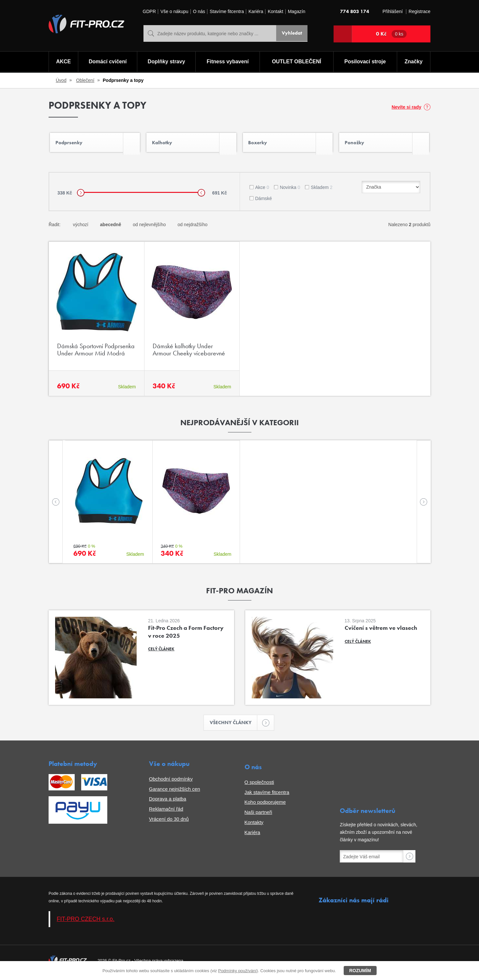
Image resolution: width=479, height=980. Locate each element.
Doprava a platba (168, 802)
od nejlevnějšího (149, 227)
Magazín (297, 12)
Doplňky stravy (166, 62)
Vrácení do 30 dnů (169, 822)
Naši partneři (258, 816)
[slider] (81, 195)
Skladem (322, 190)
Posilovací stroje (366, 62)
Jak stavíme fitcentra (267, 795)
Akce (262, 190)
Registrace (419, 12)
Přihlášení (393, 12)
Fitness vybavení (227, 62)
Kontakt (275, 12)
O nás (199, 12)
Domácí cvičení (107, 62)
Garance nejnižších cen (175, 792)
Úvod (61, 80)
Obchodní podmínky (171, 782)
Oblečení (85, 80)
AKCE (63, 62)
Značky (414, 62)
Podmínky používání (237, 971)
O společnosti (259, 785)
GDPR (149, 12)
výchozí (80, 227)
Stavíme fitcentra (227, 12)
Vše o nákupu (174, 12)
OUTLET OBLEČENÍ (297, 62)
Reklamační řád (166, 812)
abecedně (111, 227)
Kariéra (256, 12)
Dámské (264, 201)
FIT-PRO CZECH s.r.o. (86, 923)
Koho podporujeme (265, 806)
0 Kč (391, 34)
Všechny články (233, 726)
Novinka (290, 190)
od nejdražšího (192, 227)
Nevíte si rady (406, 107)
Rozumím (360, 971)
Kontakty (254, 825)
